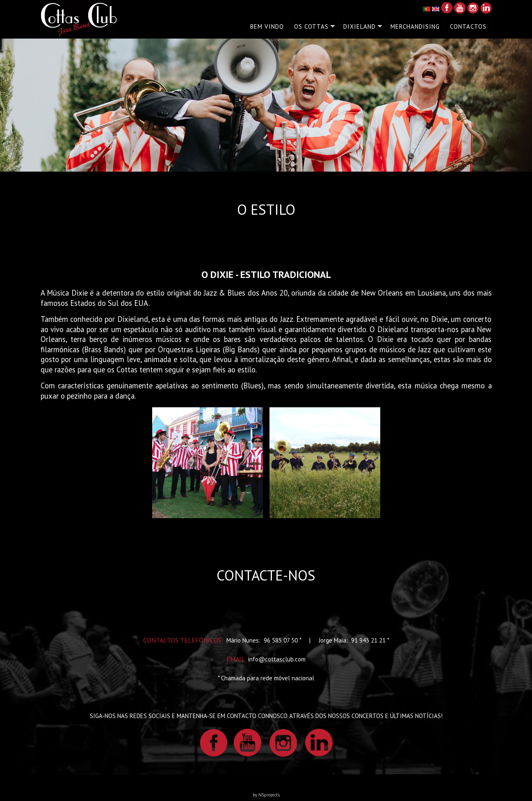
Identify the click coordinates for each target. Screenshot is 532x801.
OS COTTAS (311, 26)
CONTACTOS (468, 26)
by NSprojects (266, 795)
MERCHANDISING (415, 26)
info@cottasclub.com (277, 659)
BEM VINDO (267, 26)
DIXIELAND (360, 26)
